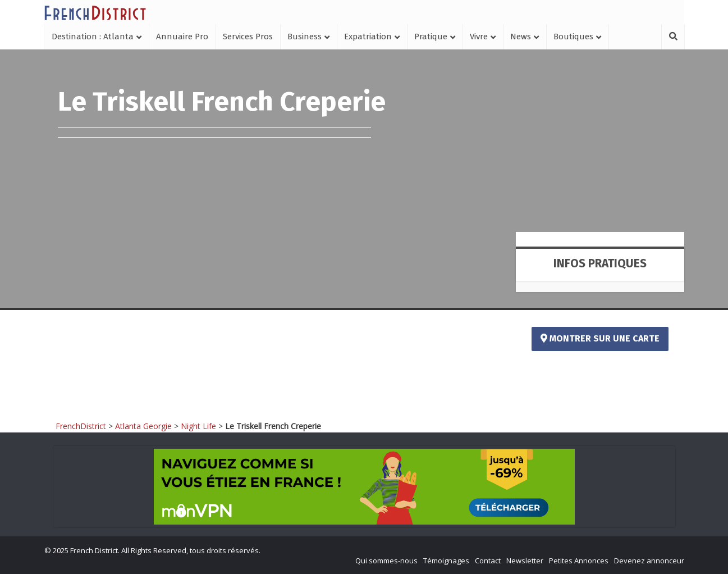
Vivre (479, 37)
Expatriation (368, 37)
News (521, 37)
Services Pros (248, 37)
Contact (488, 561)
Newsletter (525, 561)
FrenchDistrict (81, 426)
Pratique (431, 37)
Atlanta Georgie (143, 426)
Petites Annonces (579, 561)
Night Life (198, 426)
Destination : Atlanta (93, 37)
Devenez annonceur (649, 561)
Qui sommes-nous (386, 561)
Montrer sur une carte (600, 338)
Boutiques (573, 37)
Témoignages (446, 561)
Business (305, 37)
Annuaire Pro (182, 37)
